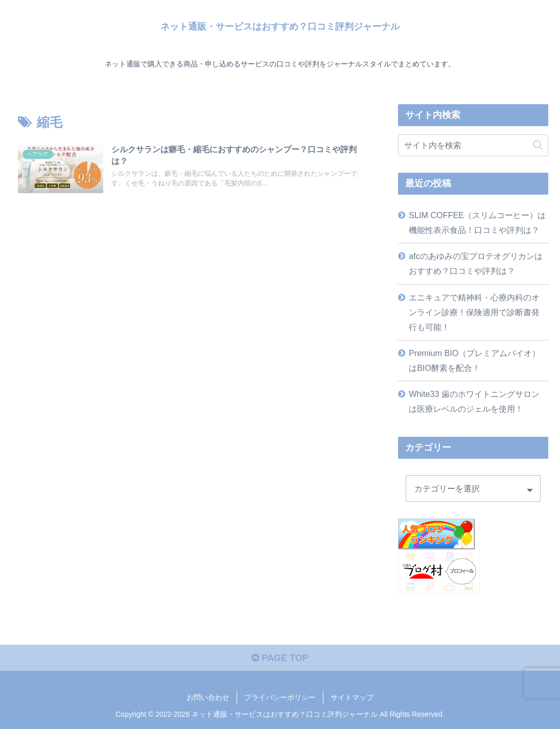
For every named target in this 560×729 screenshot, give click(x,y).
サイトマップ (352, 697)
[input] (473, 145)
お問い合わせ (208, 697)
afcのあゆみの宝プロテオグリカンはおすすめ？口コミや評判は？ (476, 263)
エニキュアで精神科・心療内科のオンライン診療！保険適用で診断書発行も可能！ (474, 312)
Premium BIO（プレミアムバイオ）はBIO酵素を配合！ (474, 360)
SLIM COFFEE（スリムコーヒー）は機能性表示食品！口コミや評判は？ (477, 222)
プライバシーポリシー (280, 697)
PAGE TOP (280, 658)
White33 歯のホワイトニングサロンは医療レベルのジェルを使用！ (474, 401)
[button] (538, 145)
